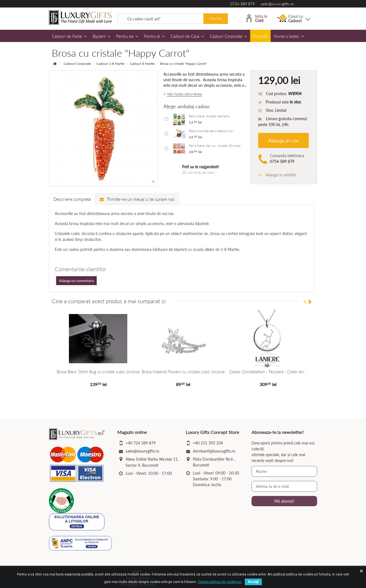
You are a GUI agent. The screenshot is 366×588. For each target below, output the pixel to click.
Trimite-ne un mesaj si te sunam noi (137, 199)
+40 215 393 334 (208, 443)
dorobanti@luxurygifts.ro (214, 451)
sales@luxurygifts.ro (277, 4)
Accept (253, 582)
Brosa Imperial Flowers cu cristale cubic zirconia (183, 372)
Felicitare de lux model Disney (215, 146)
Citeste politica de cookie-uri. (220, 582)
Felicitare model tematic (210, 116)
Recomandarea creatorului (211, 131)
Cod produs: (277, 94)
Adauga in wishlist (277, 175)
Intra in (257, 18)
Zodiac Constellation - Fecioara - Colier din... (268, 372)
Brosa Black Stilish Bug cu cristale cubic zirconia (98, 372)
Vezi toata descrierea (184, 94)
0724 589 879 (243, 4)
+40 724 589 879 (141, 443)
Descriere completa (72, 199)
